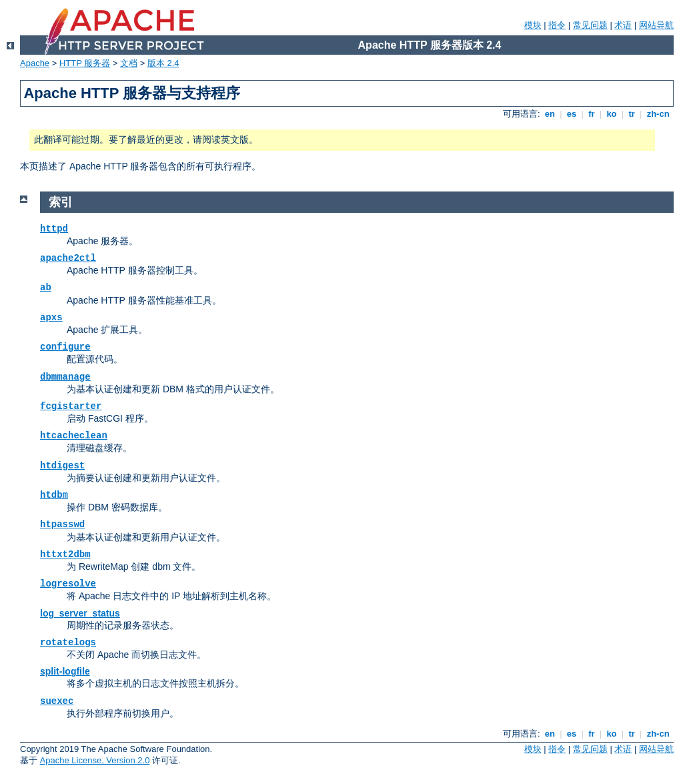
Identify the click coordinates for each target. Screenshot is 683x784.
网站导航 (656, 25)
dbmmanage (65, 377)
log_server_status (80, 613)
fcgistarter (71, 406)
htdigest (62, 466)
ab (46, 288)
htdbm (54, 495)
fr (592, 114)
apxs (51, 318)
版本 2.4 (163, 63)
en (550, 114)
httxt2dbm (65, 554)
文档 (129, 63)
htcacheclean (74, 436)
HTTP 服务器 (85, 63)
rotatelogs (68, 643)
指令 (557, 25)
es (572, 114)
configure (65, 347)
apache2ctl (68, 258)
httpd (54, 229)
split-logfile (65, 671)
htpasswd (62, 524)
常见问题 (590, 25)
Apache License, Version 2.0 (95, 760)
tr (632, 114)
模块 (533, 25)
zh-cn (658, 114)
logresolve (68, 584)
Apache (35, 63)
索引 (61, 202)
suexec (57, 701)
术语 (623, 25)
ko (612, 114)
